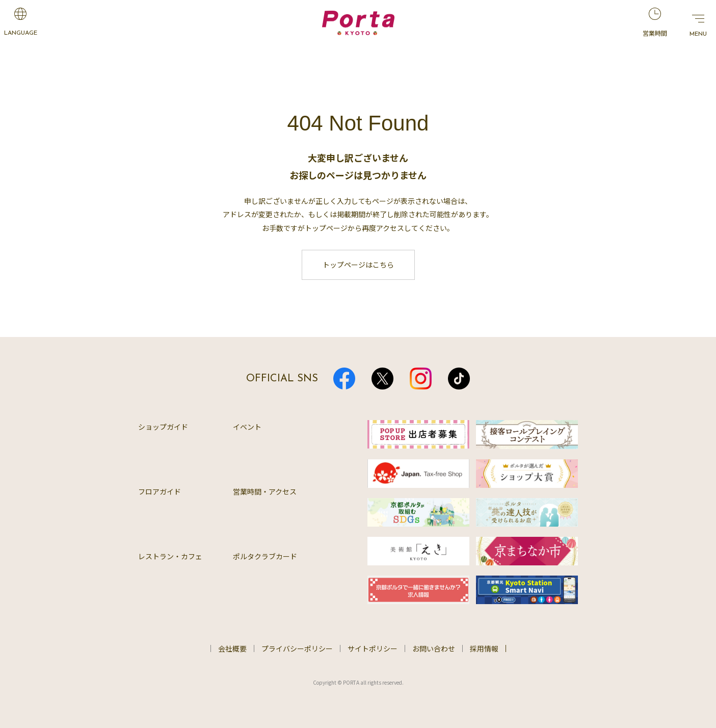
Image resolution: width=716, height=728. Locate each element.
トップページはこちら (358, 265)
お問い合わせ (434, 648)
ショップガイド (163, 427)
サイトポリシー (373, 648)
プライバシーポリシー (297, 648)
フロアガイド (160, 491)
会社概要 (232, 648)
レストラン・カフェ (170, 556)
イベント (247, 427)
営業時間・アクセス (265, 491)
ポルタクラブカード (265, 556)
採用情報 (484, 648)
